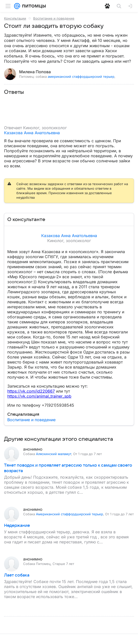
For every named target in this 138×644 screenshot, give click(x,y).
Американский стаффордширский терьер (70, 514)
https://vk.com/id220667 (31, 391)
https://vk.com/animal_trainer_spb (39, 396)
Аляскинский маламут (54, 454)
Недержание (17, 526)
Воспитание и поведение (54, 18)
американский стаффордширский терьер (81, 77)
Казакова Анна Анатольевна (32, 133)
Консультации (15, 18)
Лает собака (17, 575)
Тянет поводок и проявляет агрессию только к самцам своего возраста (68, 468)
